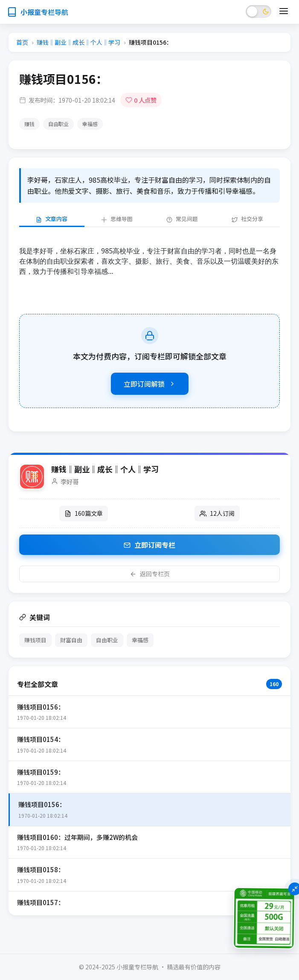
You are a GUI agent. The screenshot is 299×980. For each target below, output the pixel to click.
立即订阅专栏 (149, 545)
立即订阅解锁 (150, 384)
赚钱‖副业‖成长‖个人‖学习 (78, 42)
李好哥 (70, 481)
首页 (22, 42)
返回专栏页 (150, 574)
